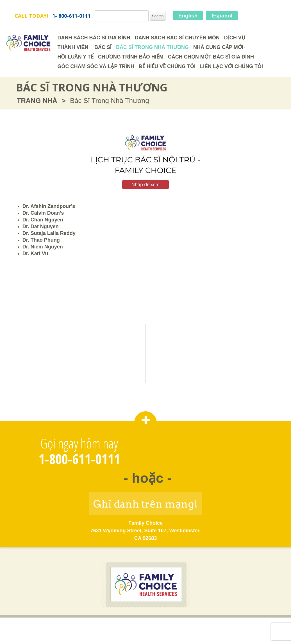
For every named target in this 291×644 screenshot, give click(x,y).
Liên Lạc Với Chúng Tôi (231, 66)
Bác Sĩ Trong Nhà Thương (152, 47)
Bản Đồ (220, 626)
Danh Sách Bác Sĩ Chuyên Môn (177, 38)
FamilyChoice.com (37, 7)
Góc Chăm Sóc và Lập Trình (96, 66)
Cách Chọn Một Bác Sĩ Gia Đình (211, 57)
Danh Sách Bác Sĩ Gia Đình (94, 38)
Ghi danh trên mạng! (145, 504)
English (188, 16)
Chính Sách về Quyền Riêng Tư (168, 626)
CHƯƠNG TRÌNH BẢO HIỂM (131, 57)
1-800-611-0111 (79, 459)
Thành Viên (73, 47)
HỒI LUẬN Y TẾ (75, 57)
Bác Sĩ (103, 47)
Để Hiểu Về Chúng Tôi (167, 66)
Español (222, 16)
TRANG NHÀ (37, 101)
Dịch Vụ (235, 38)
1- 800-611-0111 (71, 16)
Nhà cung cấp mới (218, 47)
